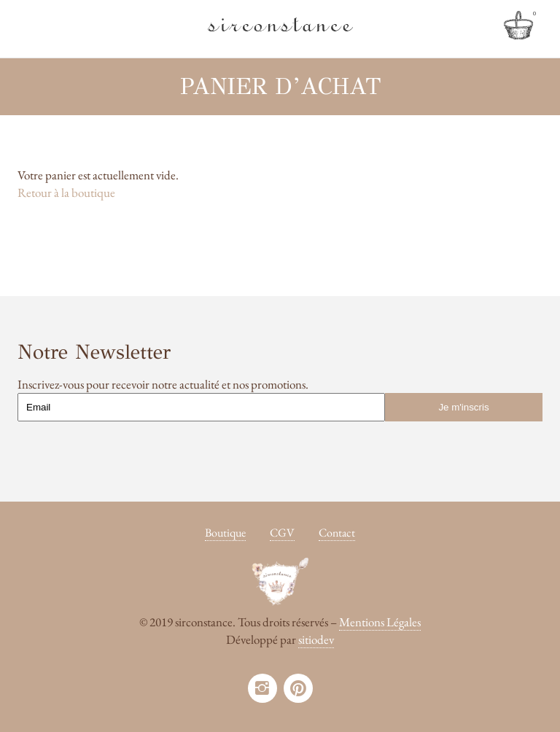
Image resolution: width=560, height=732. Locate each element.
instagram (262, 688)
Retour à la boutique (66, 192)
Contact (337, 533)
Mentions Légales (380, 622)
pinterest (298, 688)
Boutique (225, 533)
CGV (282, 533)
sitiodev (316, 639)
